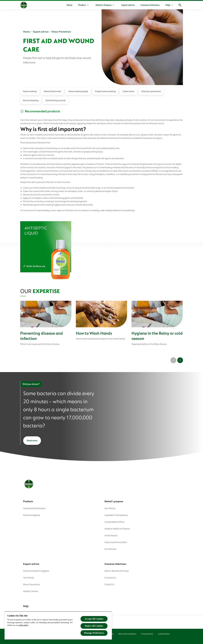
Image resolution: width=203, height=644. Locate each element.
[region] (58, 625)
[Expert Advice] (128, 5)
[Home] (69, 5)
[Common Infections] (150, 5)
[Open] (180, 5)
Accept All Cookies (94, 619)
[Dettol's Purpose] (104, 5)
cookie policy (23, 625)
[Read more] (32, 441)
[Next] (180, 360)
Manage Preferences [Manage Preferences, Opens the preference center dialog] (94, 633)
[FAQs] (168, 5)
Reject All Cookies (94, 626)
